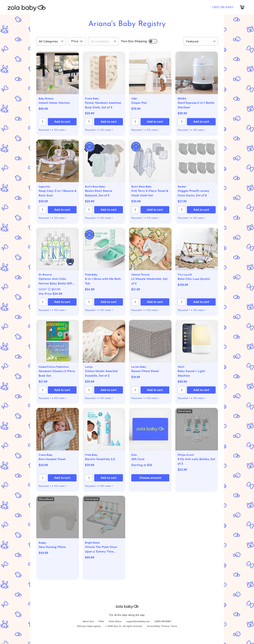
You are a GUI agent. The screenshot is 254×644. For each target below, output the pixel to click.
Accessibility (154, 626)
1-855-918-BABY (223, 7)
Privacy (165, 626)
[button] (58, 75)
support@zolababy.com (138, 622)
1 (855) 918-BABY (163, 622)
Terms (174, 626)
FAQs (101, 622)
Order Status (115, 622)
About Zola (88, 622)
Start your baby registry (89, 626)
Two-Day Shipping (134, 41)
